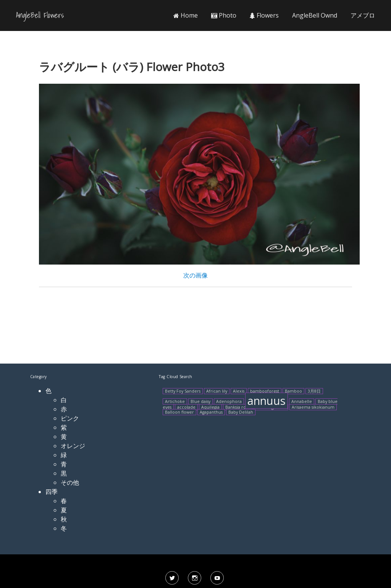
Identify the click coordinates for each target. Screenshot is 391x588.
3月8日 (314, 391)
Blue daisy (200, 401)
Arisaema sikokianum (313, 407)
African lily (217, 391)
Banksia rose (238, 407)
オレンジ (73, 446)
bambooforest (265, 391)
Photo (224, 15)
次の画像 (195, 275)
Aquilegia (210, 407)
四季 (52, 492)
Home (186, 15)
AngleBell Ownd (315, 15)
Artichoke (175, 401)
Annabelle (302, 401)
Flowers (264, 15)
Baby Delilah (241, 412)
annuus (267, 401)
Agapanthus (211, 412)
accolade (186, 407)
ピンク (70, 418)
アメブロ (363, 15)
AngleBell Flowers (40, 15)
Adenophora (229, 401)
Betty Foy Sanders (183, 391)
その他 (70, 482)
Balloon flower (179, 412)
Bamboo (293, 391)
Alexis (239, 391)
